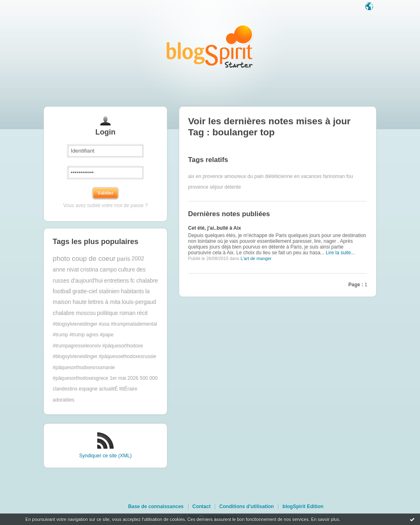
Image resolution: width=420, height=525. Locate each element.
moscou (86, 313)
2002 (138, 259)
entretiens (117, 281)
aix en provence (206, 176)
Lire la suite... (340, 253)
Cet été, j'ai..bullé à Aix (215, 228)
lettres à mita (104, 302)
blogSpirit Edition (303, 507)
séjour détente (225, 187)
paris (124, 259)
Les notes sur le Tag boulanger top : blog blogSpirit (210, 46)
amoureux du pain (244, 176)
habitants (132, 291)
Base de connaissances (156, 507)
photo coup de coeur (84, 259)
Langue (370, 7)
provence (198, 187)
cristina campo (99, 270)
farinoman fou (338, 176)
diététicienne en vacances (293, 176)
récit (142, 313)
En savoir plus (325, 519)
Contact (202, 507)
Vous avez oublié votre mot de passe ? (105, 205)
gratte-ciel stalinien (96, 291)
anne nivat (66, 270)
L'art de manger (256, 258)
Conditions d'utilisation (247, 507)
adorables (64, 400)
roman (127, 313)
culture (127, 270)
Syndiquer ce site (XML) (105, 456)
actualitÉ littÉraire (118, 389)
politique (108, 313)
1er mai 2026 (124, 378)
